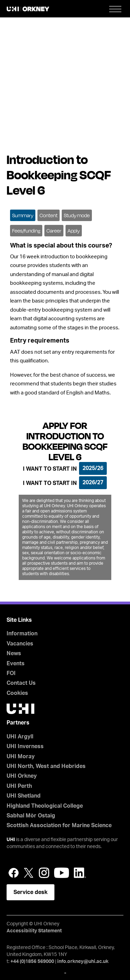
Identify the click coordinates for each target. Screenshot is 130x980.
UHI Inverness (25, 746)
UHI (11, 840)
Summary (23, 215)
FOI (11, 673)
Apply (74, 231)
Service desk (31, 892)
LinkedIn (80, 873)
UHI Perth (19, 786)
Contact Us (21, 683)
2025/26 (93, 468)
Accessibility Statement (34, 931)
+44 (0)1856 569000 (32, 962)
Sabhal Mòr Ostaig (31, 816)
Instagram (44, 873)
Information (22, 634)
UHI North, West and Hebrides (46, 766)
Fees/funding (26, 231)
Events (16, 664)
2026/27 (93, 483)
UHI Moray (21, 756)
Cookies (17, 693)
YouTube (62, 873)
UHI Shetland (24, 796)
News (14, 653)
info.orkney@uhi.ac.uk (83, 962)
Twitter (29, 873)
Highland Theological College (45, 806)
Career (54, 231)
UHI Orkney (22, 776)
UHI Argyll (20, 737)
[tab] (23, 215)
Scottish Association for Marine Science (59, 825)
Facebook (14, 873)
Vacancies (20, 644)
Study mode (77, 215)
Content (49, 215)
